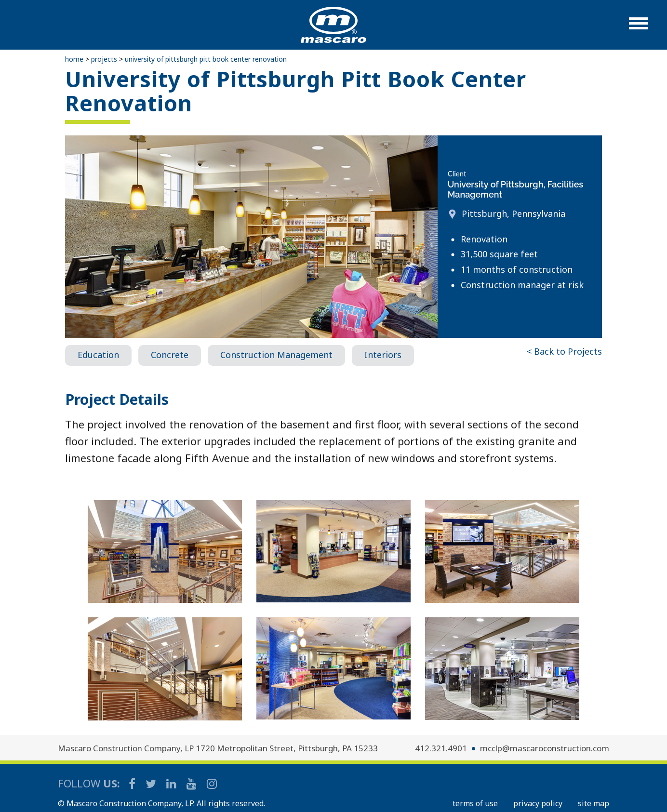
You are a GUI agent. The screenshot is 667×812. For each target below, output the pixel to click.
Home (74, 59)
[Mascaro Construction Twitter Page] (152, 783)
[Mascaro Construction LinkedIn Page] (172, 783)
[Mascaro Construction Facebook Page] (133, 783)
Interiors (383, 355)
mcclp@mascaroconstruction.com (545, 748)
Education (98, 355)
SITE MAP (594, 803)
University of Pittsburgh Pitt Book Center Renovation (206, 59)
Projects (104, 59)
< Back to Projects (564, 351)
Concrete (170, 355)
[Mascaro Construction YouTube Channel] (192, 783)
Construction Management (276, 355)
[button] (638, 28)
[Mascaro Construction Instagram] (212, 783)
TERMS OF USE (475, 803)
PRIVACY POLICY (538, 803)
